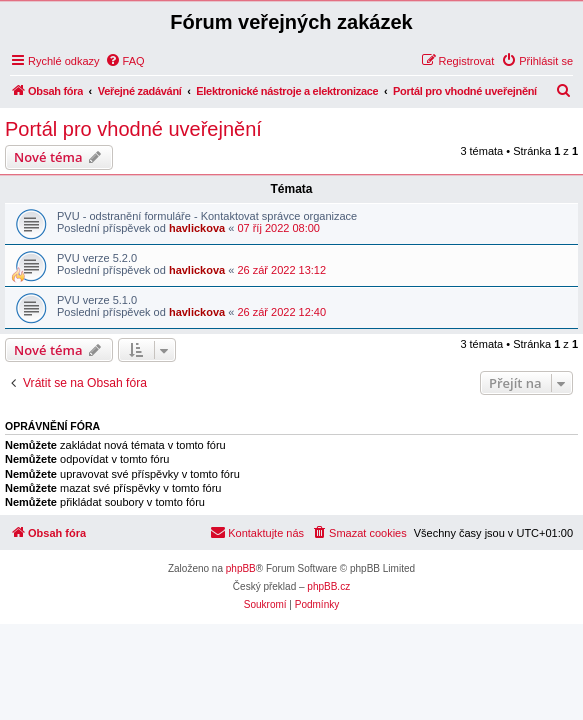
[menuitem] (125, 61)
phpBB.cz (328, 586)
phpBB (241, 568)
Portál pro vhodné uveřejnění (133, 129)
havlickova (197, 228)
